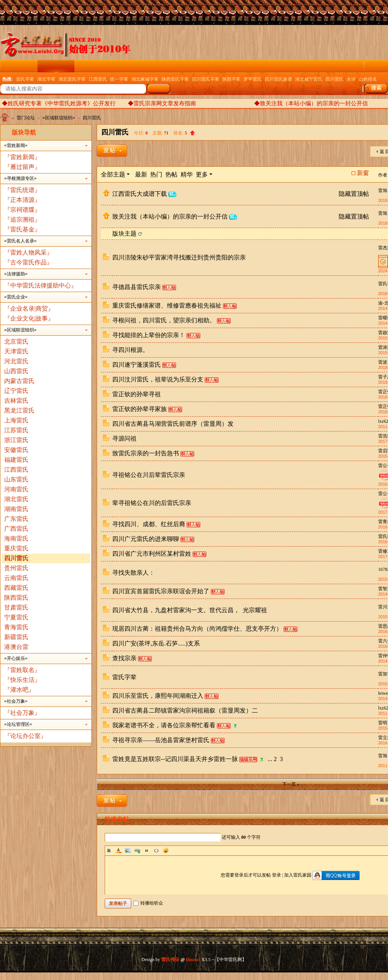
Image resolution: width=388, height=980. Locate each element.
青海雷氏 (16, 627)
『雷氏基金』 (22, 229)
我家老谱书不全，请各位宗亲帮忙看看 (164, 725)
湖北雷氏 (16, 499)
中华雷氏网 (5, 119)
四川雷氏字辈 (206, 79)
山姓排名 (368, 79)
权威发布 (303, 66)
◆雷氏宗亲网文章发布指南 (162, 103)
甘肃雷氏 (16, 607)
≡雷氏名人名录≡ (20, 241)
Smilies (166, 850)
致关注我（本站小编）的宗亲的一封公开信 (170, 216)
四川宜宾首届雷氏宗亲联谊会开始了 (161, 591)
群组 (334, 66)
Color (118, 850)
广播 (234, 66)
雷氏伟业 (170, 960)
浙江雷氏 (16, 440)
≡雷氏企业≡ (16, 297)
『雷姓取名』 (22, 670)
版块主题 (124, 234)
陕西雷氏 (16, 598)
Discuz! (193, 960)
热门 (156, 174)
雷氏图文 (129, 66)
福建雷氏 (16, 460)
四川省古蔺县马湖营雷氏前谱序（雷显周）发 (173, 424)
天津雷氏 (16, 351)
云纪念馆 (93, 66)
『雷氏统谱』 (22, 190)
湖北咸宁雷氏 (309, 79)
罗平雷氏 (253, 79)
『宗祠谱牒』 (22, 210)
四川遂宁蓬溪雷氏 (137, 365)
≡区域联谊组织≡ (59, 118)
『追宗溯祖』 (22, 220)
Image (128, 850)
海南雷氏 (16, 538)
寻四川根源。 (130, 350)
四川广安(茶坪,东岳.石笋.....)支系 (156, 643)
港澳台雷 (16, 647)
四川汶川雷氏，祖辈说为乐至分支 (158, 379)
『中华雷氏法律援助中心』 (41, 285)
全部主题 (113, 174)
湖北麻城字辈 (145, 79)
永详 (351, 79)
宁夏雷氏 (16, 617)
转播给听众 (148, 903)
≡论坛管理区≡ (18, 724)
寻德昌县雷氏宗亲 (137, 287)
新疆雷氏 (16, 637)
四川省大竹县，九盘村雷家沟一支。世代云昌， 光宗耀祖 (190, 610)
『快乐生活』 (22, 680)
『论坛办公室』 (25, 736)
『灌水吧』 (19, 690)
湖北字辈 (46, 79)
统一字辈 (119, 79)
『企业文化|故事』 (29, 318)
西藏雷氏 (16, 588)
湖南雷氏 (16, 509)
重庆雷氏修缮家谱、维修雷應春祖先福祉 (167, 306)
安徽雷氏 (16, 450)
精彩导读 (166, 66)
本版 (348, 88)
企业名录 (266, 66)
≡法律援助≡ (16, 274)
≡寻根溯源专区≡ (20, 178)
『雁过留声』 (22, 167)
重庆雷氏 (16, 548)
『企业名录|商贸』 (29, 309)
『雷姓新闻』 (22, 157)
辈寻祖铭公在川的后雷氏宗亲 (152, 503)
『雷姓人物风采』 (28, 252)
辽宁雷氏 (16, 391)
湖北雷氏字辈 (72, 79)
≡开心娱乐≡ (16, 658)
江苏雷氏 (16, 430)
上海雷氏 (16, 420)
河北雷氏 (16, 361)
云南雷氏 (16, 578)
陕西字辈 (231, 79)
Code (156, 850)
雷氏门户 (19, 66)
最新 (141, 174)
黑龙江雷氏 (19, 410)
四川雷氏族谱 (278, 79)
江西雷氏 (98, 79)
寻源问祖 (124, 438)
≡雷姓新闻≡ (16, 145)
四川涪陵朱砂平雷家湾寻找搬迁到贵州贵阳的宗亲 (179, 257)
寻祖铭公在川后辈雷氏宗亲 (149, 475)
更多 (202, 174)
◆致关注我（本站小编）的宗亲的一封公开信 (311, 103)
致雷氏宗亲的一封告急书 (146, 453)
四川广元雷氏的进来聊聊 (146, 539)
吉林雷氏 (16, 401)
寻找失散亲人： (134, 573)
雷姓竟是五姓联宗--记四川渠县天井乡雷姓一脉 (175, 759)
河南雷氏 (16, 489)
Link (137, 850)
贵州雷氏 (16, 568)
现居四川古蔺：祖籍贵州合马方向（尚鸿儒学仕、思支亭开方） (197, 629)
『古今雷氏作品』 (28, 262)
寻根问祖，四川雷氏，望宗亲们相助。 (164, 320)
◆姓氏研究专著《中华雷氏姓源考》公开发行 (59, 103)
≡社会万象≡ (16, 701)
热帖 (171, 174)
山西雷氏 (16, 371)
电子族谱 (203, 66)
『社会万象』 (22, 713)
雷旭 (383, 191)
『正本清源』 (22, 200)
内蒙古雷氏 (19, 381)
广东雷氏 (16, 519)
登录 (276, 875)
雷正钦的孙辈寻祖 (137, 394)
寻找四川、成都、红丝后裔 (149, 524)
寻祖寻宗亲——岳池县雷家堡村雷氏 (161, 740)
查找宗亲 (124, 658)
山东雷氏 (16, 479)
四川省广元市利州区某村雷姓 (152, 554)
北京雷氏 (16, 342)
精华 (187, 174)
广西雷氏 (16, 529)
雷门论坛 (56, 66)
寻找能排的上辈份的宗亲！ (149, 335)
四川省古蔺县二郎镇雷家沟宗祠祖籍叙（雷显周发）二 (185, 710)
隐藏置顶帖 (354, 194)
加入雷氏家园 (298, 875)
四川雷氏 (335, 79)
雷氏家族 (366, 66)
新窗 (363, 173)
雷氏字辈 (25, 79)
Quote (147, 850)
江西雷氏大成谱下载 (140, 194)
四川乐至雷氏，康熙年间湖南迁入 (158, 696)
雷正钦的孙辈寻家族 (140, 409)
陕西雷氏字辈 (175, 79)
